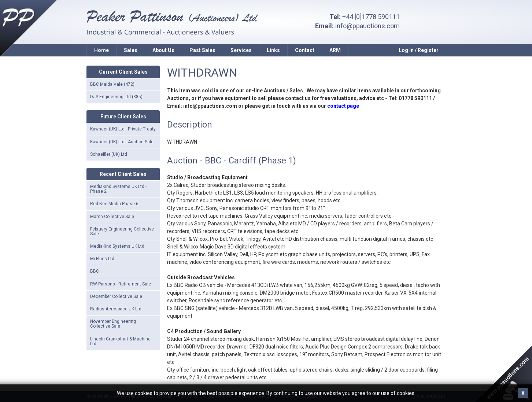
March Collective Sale (112, 217)
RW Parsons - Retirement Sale (121, 284)
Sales (131, 50)
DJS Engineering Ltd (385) (116, 97)
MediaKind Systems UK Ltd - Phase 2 (118, 189)
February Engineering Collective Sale (122, 231)
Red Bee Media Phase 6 (114, 204)
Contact (305, 50)
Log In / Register (419, 50)
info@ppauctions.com (367, 26)
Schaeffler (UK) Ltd (109, 154)
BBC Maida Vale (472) (112, 84)
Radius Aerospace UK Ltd (116, 309)
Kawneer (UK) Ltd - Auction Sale (122, 142)
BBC (95, 271)
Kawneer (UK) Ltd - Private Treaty (123, 129)
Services (241, 50)
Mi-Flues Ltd (102, 259)
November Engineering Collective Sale (113, 324)
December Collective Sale (116, 296)
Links (273, 50)
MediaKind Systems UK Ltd (117, 246)
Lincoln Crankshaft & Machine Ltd (120, 341)
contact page (343, 106)
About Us (163, 50)
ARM (335, 50)
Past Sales (202, 50)
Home (101, 50)
